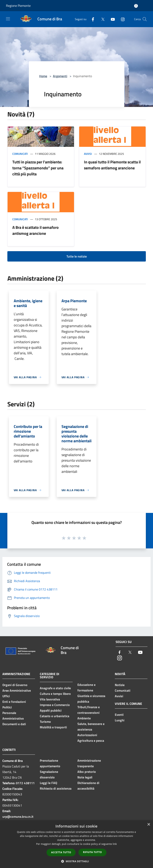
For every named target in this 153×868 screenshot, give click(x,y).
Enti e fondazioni (14, 702)
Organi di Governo (15, 685)
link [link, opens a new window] (115, 844)
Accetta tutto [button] (61, 852)
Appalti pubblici (51, 710)
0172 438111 (25, 783)
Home (43, 76)
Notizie (120, 685)
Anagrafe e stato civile (55, 688)
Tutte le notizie (77, 256)
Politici (7, 707)
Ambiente (84, 718)
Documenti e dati (14, 724)
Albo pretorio (87, 772)
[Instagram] (121, 19)
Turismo (45, 722)
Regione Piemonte (18, 6)
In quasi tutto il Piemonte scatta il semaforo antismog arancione (112, 165)
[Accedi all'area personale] (136, 6)
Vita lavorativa (50, 699)
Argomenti (60, 76)
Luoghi (120, 720)
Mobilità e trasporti (53, 727)
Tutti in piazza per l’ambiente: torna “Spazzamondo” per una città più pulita (38, 168)
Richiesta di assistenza (56, 788)
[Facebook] (91, 19)
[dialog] (76, 844)
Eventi (119, 715)
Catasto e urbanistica (55, 716)
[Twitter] (101, 19)
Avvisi (88, 154)
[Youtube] (111, 19)
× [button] (149, 825)
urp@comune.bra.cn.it (18, 817)
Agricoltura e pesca (91, 741)
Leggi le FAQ (48, 783)
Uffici (6, 696)
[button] (77, 861)
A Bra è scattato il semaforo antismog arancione (36, 230)
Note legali (85, 777)
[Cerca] (145, 19)
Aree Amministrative (17, 690)
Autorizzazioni (87, 735)
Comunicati (20, 154)
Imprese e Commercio (55, 705)
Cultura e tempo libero (55, 694)
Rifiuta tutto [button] (92, 852)
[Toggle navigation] (8, 19)
